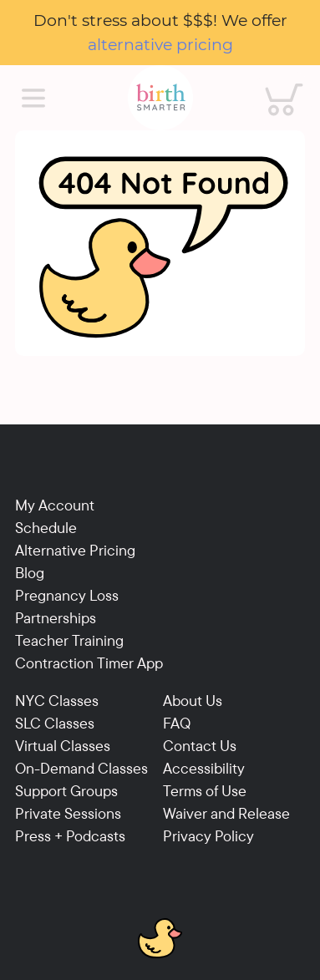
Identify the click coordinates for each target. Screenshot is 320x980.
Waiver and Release (226, 813)
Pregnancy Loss (67, 595)
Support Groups (66, 791)
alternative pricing (160, 44)
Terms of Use (205, 791)
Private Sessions (68, 813)
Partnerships (56, 618)
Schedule (46, 528)
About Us (193, 701)
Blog (30, 573)
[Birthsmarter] (160, 98)
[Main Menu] (33, 99)
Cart (272, 81)
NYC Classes (57, 701)
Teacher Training (69, 640)
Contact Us (200, 746)
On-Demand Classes (81, 768)
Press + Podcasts (70, 836)
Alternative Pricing (75, 550)
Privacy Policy (208, 836)
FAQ (177, 723)
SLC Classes (55, 723)
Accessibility (204, 768)
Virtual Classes (63, 746)
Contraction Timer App (89, 663)
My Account (55, 505)
